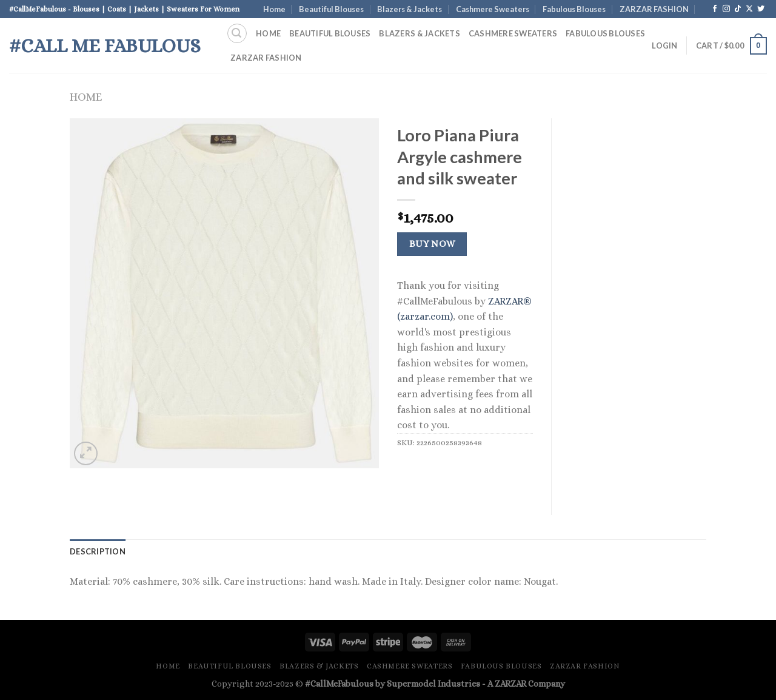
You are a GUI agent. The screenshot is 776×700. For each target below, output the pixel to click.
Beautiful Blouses (331, 9)
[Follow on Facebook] (715, 9)
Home (274, 9)
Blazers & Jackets (410, 9)
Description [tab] (98, 551)
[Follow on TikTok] (738, 9)
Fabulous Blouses (574, 9)
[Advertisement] (638, 300)
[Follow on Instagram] (726, 9)
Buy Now (432, 244)
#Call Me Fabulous (105, 45)
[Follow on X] (749, 9)
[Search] (237, 33)
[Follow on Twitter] (761, 9)
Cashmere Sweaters (493, 9)
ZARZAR (510, 684)
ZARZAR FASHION (654, 9)
